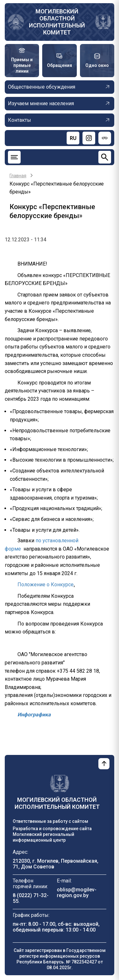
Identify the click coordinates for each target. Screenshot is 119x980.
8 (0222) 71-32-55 (31, 898)
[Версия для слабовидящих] (105, 138)
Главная (18, 176)
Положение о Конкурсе (46, 585)
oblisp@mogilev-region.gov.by (77, 892)
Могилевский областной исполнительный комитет (57, 22)
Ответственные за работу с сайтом (50, 821)
